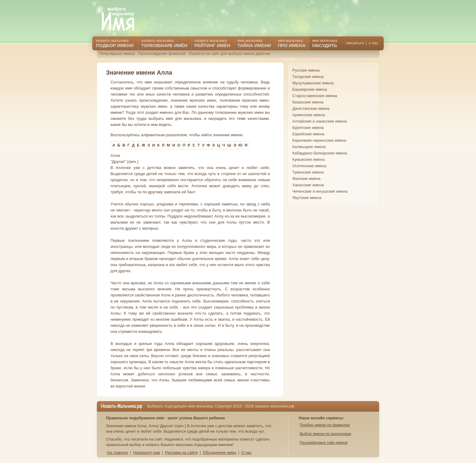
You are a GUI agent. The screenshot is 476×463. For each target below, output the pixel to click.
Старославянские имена (315, 96)
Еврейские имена (308, 134)
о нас (373, 43)
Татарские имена (308, 77)
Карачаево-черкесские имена (319, 140)
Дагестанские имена (311, 108)
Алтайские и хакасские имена (320, 121)
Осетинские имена (309, 166)
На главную (117, 453)
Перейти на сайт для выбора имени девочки (229, 54)
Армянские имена (309, 115)
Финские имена (306, 179)
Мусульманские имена (313, 83)
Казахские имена (308, 102)
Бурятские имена (308, 128)
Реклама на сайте (182, 453)
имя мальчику (325, 43)
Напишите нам (146, 453)
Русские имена (306, 70)
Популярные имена (117, 54)
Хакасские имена (308, 185)
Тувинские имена (308, 172)
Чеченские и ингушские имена (320, 191)
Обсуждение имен (219, 453)
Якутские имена (307, 198)
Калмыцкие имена (309, 147)
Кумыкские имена (308, 159)
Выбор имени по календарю (325, 434)
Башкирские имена (310, 89)
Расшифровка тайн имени (324, 443)
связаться (355, 43)
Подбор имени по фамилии (325, 425)
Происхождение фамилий (162, 54)
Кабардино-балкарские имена (320, 153)
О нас (247, 453)
